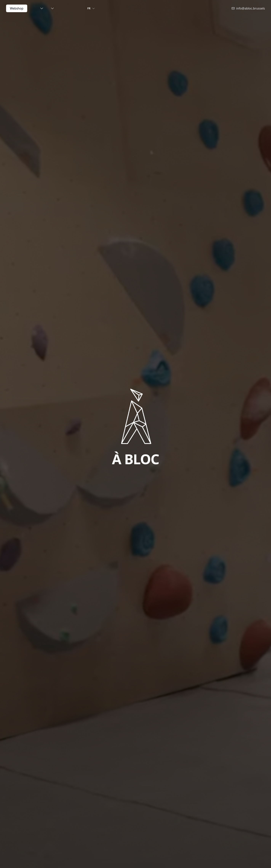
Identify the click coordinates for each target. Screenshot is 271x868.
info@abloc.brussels (248, 8)
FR (91, 8)
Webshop (17, 8)
